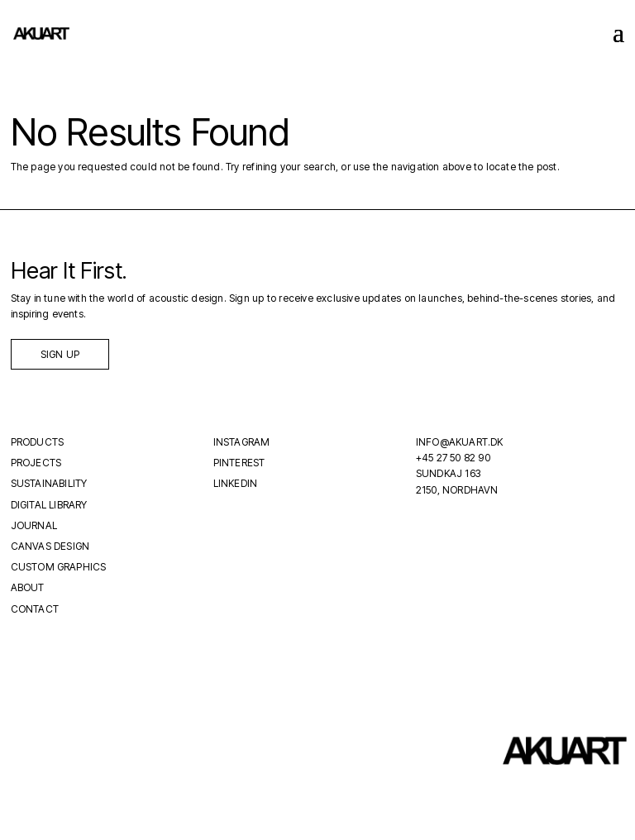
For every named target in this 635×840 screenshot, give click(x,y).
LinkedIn (236, 483)
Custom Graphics (59, 567)
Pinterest (239, 463)
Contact (35, 609)
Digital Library (49, 505)
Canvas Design (50, 546)
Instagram (242, 442)
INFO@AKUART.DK (460, 442)
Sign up (60, 354)
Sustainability (49, 483)
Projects (36, 463)
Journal (34, 525)
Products (38, 442)
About (28, 587)
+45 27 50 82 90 (453, 458)
